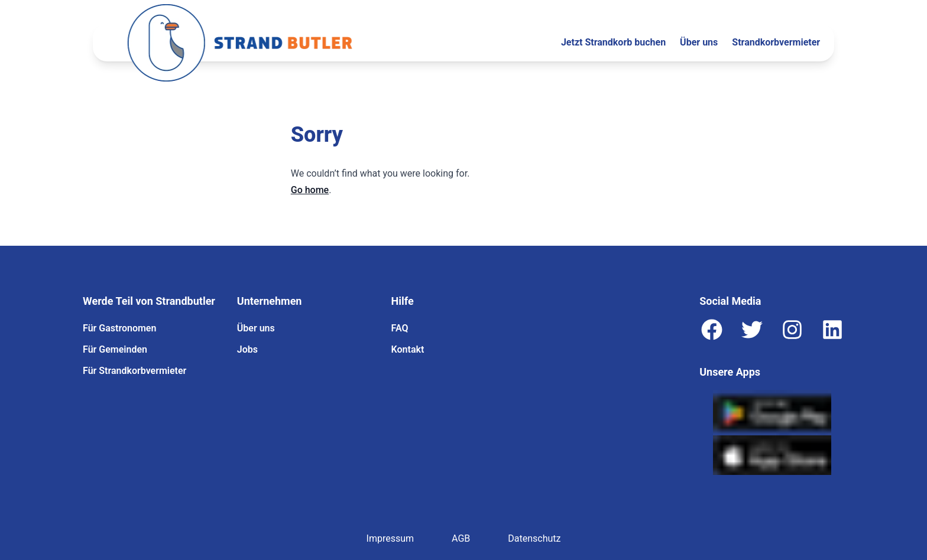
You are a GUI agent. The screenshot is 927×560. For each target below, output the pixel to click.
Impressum (390, 538)
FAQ (400, 328)
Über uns (699, 42)
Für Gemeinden (115, 349)
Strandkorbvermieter (776, 42)
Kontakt (408, 349)
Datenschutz (534, 538)
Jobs (247, 349)
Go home (310, 190)
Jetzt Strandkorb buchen (613, 42)
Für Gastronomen (119, 328)
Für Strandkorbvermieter (134, 371)
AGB (461, 538)
